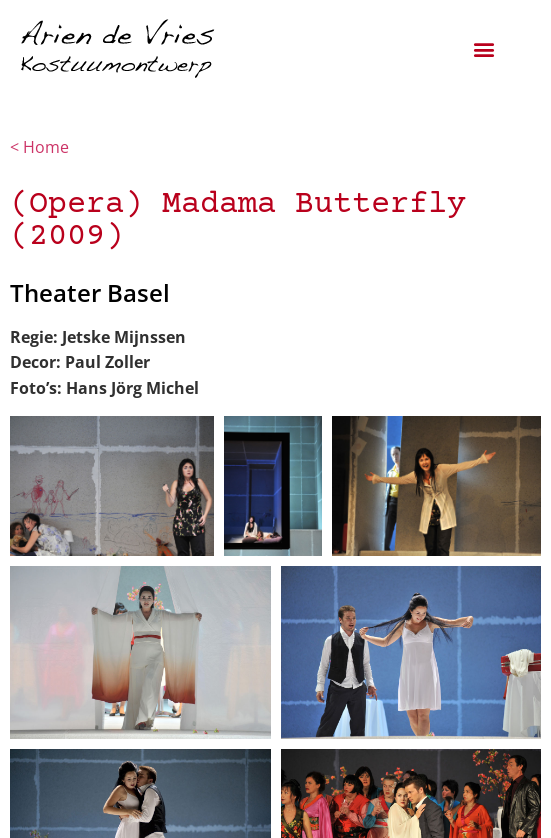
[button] (484, 49)
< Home (41, 147)
